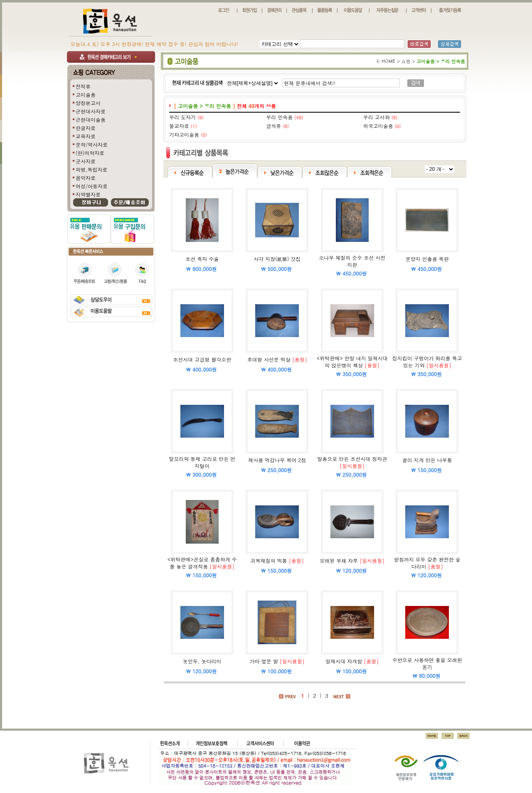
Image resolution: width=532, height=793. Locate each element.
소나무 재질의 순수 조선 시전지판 (352, 261)
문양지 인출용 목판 (427, 259)
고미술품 (86, 95)
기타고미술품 (184, 134)
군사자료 (86, 161)
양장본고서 (88, 103)
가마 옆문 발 (264, 661)
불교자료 (179, 126)
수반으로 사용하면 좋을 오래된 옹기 (427, 663)
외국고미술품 (378, 126)
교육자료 (86, 136)
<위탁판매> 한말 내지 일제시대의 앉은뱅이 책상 (352, 362)
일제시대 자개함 (344, 661)
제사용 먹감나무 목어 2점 (277, 460)
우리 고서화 (377, 117)
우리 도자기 (182, 117)
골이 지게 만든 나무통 (427, 460)
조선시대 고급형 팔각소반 (202, 359)
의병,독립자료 (92, 169)
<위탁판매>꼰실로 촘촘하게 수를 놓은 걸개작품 (202, 563)
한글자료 (86, 128)
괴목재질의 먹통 (269, 560)
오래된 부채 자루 (339, 560)
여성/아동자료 (92, 186)
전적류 (83, 86)
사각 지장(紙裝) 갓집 (277, 259)
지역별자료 (88, 194)
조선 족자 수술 (202, 259)
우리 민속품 (279, 117)
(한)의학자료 (90, 153)
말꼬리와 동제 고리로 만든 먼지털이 (202, 462)
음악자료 (86, 178)
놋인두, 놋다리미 (202, 661)
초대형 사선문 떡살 (269, 359)
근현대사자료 (91, 111)
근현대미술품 (91, 119)
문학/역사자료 (92, 144)
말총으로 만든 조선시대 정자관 (352, 459)
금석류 (273, 126)
